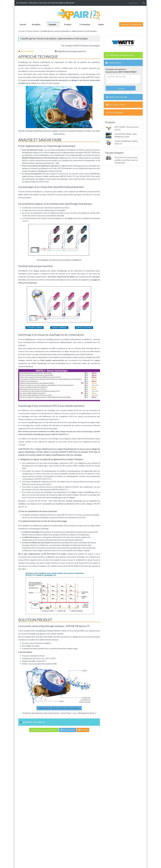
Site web (83, 730)
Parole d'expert (27, 51)
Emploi (101, 24)
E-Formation (85, 24)
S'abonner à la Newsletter (131, 24)
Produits (68, 24)
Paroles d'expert (33, 31)
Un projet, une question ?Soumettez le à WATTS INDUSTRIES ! (121, 71)
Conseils (52, 24)
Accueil (23, 24)
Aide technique (68, 730)
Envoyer (121, 88)
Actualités (36, 24)
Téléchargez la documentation (44, 730)
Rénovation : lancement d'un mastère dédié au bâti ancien (52, 3)
